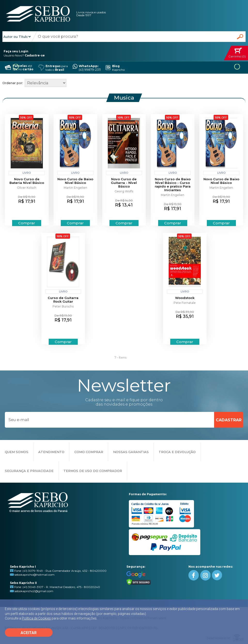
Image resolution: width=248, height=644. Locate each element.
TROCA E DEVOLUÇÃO (177, 452)
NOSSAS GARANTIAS (131, 452)
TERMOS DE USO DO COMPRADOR (93, 471)
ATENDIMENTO (51, 452)
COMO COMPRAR (89, 452)
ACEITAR (29, 633)
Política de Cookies (36, 618)
